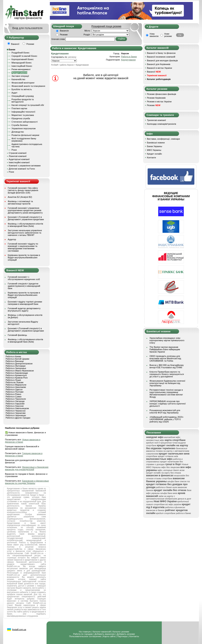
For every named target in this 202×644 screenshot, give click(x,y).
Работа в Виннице (15, 361)
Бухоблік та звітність (22, 89)
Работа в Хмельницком (17, 408)
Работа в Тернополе (16, 399)
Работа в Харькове (15, 404)
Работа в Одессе (14, 389)
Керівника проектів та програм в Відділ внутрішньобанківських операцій (24, 257)
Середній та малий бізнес (24, 56)
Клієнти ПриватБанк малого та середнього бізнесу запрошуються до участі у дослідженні (167, 374)
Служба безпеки (20, 125)
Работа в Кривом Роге (17, 378)
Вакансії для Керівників (159, 64)
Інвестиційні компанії (19, 162)
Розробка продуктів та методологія (23, 101)
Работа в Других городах (18, 418)
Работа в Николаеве (16, 387)
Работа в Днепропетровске (19, 364)
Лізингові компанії (18, 156)
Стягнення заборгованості (25, 122)
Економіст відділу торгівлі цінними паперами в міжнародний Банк (25, 303)
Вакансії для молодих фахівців (162, 60)
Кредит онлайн (154, 154)
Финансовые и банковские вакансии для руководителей (27, 468)
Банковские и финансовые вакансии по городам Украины (27, 482)
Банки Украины (155, 146)
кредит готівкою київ (168, 456)
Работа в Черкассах (16, 411)
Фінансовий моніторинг (23, 83)
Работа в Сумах (14, 397)
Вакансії (154, 72)
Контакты (134, 636)
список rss (185, 481)
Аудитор (12, 239)
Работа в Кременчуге (16, 375)
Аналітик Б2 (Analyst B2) (20, 197)
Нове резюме (168, 35)
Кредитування (128, 60)
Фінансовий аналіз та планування (28, 86)
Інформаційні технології (23, 112)
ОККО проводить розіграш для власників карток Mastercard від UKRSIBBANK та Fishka (165, 358)
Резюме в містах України (159, 102)
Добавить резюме (126, 634)
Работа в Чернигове (16, 413)
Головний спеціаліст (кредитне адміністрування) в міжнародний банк (24, 286)
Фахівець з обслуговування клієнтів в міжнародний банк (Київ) (26, 225)
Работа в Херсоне (15, 406)
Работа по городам (83, 634)
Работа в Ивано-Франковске (20, 371)
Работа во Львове (15, 382)
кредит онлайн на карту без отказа (164, 473)
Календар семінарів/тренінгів (162, 124)
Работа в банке (129, 57)
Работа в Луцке (13, 380)
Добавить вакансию (105, 634)
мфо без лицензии (171, 467)
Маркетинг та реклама (23, 115)
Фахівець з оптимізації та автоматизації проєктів (20, 202)
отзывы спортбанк (163, 478)
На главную (85, 632)
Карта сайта (109, 636)
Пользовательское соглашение (85, 636)
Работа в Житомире (16, 366)
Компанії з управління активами (25, 166)
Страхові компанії (18, 153)
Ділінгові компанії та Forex (22, 169)
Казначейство (18, 79)
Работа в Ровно (13, 394)
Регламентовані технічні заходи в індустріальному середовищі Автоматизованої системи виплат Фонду (166, 393)
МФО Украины (154, 150)
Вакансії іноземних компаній (161, 57)
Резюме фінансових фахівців (162, 94)
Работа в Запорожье (16, 368)
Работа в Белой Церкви (17, 359)
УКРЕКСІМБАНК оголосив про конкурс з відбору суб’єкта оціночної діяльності (168, 404)
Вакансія (64, 31)
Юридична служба (21, 118)
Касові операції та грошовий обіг (28, 105)
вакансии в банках (155, 510)
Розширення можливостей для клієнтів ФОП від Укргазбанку (165, 411)
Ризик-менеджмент (21, 69)
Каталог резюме (121, 632)
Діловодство (18, 132)
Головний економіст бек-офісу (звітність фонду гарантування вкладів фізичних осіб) (23, 190)
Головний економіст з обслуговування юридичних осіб (24, 278)
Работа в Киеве (13, 356)
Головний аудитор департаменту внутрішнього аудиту (24, 310)
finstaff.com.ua (19, 629)
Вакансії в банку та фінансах (161, 53)
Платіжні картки (19, 108)
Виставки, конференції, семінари (164, 139)
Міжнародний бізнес (22, 63)
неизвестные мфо (155, 440)
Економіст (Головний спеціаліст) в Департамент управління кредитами (26, 218)
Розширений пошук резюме (106, 26)
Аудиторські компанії (19, 159)
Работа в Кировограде (17, 373)
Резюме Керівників (156, 98)
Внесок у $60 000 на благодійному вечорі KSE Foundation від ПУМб (167, 366)
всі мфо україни (173, 504)
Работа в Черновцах (16, 415)
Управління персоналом (24, 128)
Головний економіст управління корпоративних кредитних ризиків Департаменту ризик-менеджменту (25, 210)
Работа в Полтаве (15, 392)
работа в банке (183, 513)
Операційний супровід (23, 96)
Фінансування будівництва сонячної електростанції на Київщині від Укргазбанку (167, 383)
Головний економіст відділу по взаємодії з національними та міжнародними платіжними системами (23, 247)
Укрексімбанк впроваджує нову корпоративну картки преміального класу (167, 340)
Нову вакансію (154, 35)
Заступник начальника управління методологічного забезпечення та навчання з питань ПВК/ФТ (25, 233)
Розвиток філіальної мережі (25, 135)
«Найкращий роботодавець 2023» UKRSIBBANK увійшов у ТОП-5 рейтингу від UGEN (167, 419)
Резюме (64, 35)
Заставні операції (20, 76)
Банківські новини (156, 143)
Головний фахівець (17, 335)
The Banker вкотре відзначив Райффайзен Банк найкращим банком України (165, 349)
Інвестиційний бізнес (22, 66)
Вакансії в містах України (160, 68)
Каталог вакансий (102, 632)
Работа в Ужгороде (15, 401)
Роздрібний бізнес (21, 53)
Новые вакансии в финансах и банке (23, 441)
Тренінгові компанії (156, 120)
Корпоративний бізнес (23, 59)
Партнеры (122, 636)
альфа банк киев (169, 493)
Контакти (152, 158)
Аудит (15, 93)
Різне (14, 150)
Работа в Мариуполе (16, 385)
